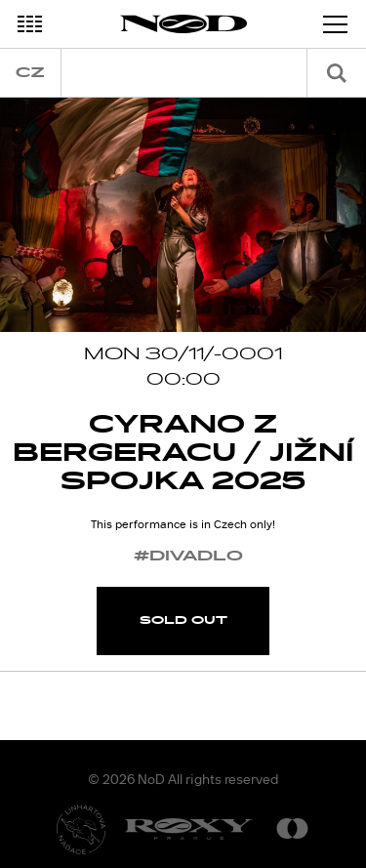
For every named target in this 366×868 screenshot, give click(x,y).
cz (30, 73)
